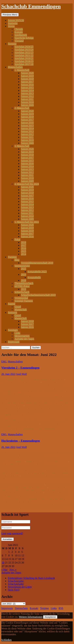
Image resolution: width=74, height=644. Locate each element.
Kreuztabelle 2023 (37, 272)
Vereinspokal (21, 298)
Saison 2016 (27, 85)
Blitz (17, 260)
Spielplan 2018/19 (24, 61)
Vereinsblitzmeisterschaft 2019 (37, 263)
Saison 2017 (27, 82)
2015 (24, 251)
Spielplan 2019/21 (24, 58)
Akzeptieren (50, 617)
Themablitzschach (24, 283)
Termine (12, 44)
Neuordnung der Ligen (20, 587)
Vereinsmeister (22, 266)
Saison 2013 (27, 93)
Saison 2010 (27, 102)
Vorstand (19, 41)
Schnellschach (22, 292)
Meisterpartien (22, 336)
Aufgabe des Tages (24, 339)
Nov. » (13, 570)
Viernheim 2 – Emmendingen (20, 368)
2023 (24, 269)
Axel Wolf (21, 374)
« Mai (4, 570)
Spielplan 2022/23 (24, 53)
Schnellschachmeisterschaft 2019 (38, 295)
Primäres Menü (10, 15)
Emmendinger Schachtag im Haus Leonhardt (31, 578)
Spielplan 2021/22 (24, 55)
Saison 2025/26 (16, 20)
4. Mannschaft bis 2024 (27, 184)
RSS (61, 608)
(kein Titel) (14, 590)
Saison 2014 (27, 90)
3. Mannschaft (22, 146)
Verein (11, 26)
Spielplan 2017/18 (24, 64)
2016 (24, 248)
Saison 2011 (27, 99)
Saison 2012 (27, 96)
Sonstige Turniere (24, 301)
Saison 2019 (27, 76)
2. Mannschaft (22, 108)
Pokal (17, 239)
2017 (24, 245)
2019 (24, 275)
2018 (24, 242)
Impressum (14, 342)
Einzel (18, 307)
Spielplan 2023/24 (24, 50)
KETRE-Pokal (22, 286)
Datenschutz (21, 608)
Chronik (19, 29)
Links (17, 333)
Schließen (6, 640)
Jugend (12, 304)
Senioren (12, 313)
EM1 (4, 362)
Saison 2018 (27, 79)
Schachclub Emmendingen (31, 6)
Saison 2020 (27, 73)
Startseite (13, 23)
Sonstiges (13, 330)
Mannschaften (15, 67)
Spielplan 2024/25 (24, 47)
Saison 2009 (27, 105)
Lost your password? (12, 533)
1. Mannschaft (22, 70)
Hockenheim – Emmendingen (21, 441)
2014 (24, 254)
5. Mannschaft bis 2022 (27, 222)
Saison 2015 (27, 88)
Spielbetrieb (21, 35)
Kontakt (19, 32)
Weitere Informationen (31, 617)
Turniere (12, 257)
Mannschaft (21, 310)
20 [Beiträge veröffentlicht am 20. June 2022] (3, 563)
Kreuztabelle (34, 277)
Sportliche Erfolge (24, 38)
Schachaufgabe (16, 581)
